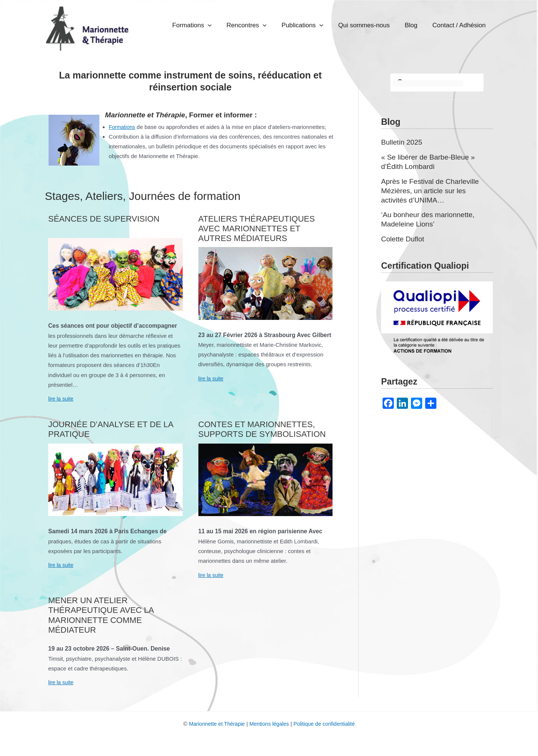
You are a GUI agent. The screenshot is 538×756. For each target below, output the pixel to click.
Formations (123, 126)
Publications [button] (333, 25)
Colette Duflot (404, 237)
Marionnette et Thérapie (214, 723)
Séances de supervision (104, 218)
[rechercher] (428, 83)
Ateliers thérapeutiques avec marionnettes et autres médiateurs (257, 228)
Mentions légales (269, 723)
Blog (424, 25)
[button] (255, 25)
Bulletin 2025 (403, 142)
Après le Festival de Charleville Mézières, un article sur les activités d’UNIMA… (433, 190)
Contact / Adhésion (463, 25)
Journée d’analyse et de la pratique (111, 429)
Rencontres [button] (285, 25)
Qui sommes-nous (386, 25)
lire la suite (62, 399)
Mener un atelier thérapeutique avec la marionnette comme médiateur (101, 615)
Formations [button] (239, 25)
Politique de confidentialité (327, 723)
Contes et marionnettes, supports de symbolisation (262, 429)
